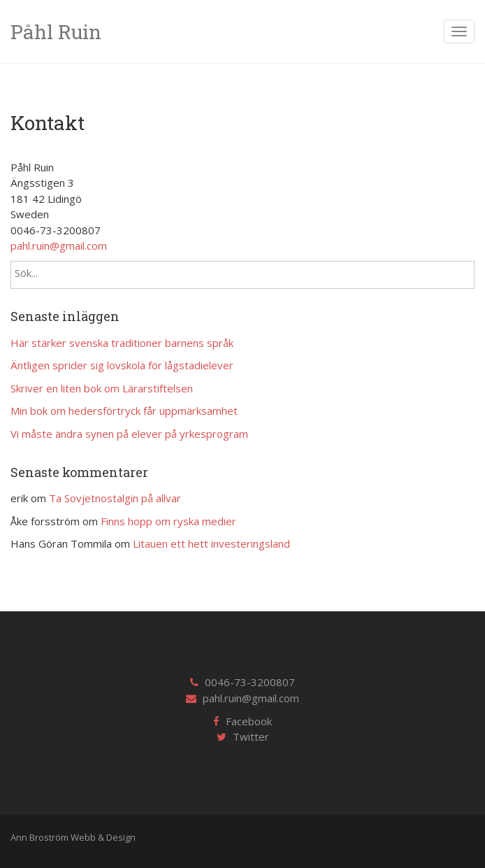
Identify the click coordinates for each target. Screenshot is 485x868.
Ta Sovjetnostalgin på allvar (115, 498)
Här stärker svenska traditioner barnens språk (122, 343)
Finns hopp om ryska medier (168, 521)
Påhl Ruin (56, 32)
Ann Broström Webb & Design (73, 837)
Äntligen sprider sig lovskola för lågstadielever (122, 365)
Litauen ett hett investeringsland (211, 543)
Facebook (249, 721)
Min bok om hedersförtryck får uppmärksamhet (124, 411)
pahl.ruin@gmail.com (59, 246)
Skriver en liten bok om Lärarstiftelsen (102, 388)
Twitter (251, 737)
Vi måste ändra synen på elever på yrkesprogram (129, 434)
